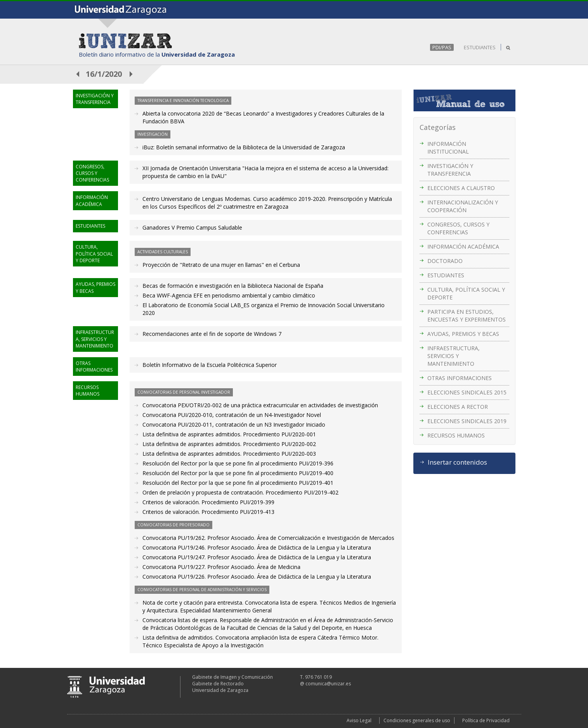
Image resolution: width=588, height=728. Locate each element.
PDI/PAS (442, 47)
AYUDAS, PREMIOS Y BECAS (463, 334)
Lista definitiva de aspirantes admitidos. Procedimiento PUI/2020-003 (229, 454)
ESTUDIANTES (480, 47)
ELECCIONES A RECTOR (458, 407)
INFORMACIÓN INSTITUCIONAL (448, 148)
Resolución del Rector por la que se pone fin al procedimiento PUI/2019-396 (238, 463)
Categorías (438, 127)
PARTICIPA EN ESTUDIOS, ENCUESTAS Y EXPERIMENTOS (467, 316)
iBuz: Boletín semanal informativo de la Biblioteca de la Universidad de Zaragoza (244, 147)
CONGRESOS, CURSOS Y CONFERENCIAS (458, 228)
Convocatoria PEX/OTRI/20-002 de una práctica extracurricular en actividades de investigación (260, 405)
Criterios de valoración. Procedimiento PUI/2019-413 (208, 512)
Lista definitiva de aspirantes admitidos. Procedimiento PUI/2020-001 (229, 434)
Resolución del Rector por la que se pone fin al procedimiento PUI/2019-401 (238, 483)
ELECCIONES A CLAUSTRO (461, 188)
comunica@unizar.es (328, 684)
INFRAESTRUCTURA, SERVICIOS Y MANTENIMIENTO (454, 356)
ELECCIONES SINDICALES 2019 (467, 421)
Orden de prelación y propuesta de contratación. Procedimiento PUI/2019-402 (240, 492)
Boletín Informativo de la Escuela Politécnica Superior (210, 365)
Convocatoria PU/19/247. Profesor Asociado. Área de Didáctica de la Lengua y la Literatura (257, 557)
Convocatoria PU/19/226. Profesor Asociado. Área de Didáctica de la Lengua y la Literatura (257, 577)
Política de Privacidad (486, 720)
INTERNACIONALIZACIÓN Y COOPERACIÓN (463, 206)
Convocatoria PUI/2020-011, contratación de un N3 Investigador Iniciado (234, 425)
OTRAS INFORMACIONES (460, 378)
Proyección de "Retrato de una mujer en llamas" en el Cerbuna (221, 265)
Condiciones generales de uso (417, 720)
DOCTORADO (445, 261)
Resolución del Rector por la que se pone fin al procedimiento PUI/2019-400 (238, 473)
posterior (132, 74)
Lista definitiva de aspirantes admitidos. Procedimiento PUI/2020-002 (229, 444)
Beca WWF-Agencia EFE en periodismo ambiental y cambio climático (229, 295)
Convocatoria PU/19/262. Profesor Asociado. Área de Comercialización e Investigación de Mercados (268, 538)
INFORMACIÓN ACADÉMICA (463, 246)
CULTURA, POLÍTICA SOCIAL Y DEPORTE (466, 293)
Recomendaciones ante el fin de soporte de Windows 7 (212, 334)
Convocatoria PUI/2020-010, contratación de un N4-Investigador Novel (232, 415)
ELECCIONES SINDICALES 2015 (467, 392)
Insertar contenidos (457, 462)
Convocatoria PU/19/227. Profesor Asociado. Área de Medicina (221, 567)
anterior (78, 74)
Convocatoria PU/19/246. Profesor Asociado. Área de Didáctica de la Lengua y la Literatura (257, 547)
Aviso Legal (359, 720)
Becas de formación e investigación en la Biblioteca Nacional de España (233, 286)
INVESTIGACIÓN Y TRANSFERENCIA (450, 170)
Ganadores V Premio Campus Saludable (192, 227)
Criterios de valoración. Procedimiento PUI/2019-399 (208, 502)
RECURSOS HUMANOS (456, 435)
